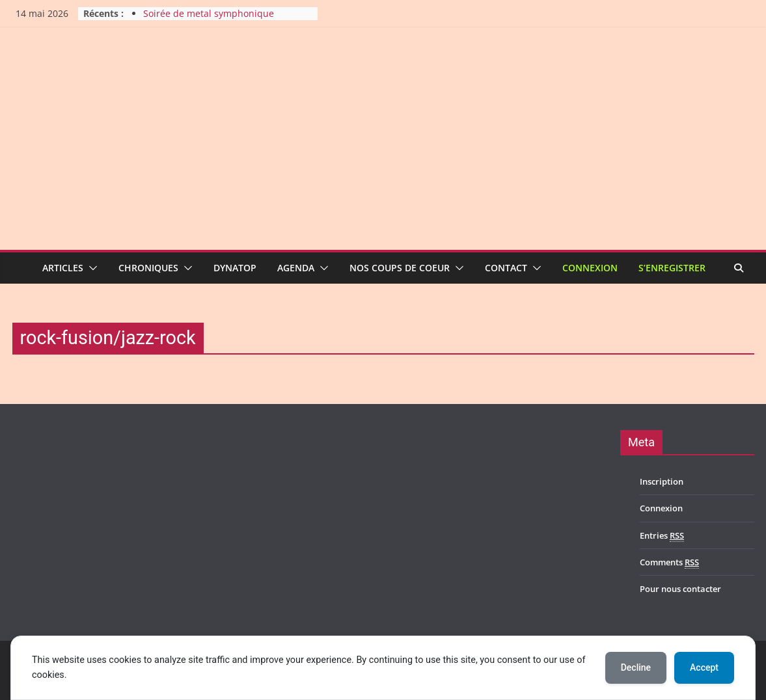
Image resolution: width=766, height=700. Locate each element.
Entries (662, 536)
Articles (63, 268)
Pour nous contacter (680, 589)
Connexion (590, 268)
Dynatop (235, 268)
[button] (90, 268)
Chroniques (148, 268)
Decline (636, 667)
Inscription (662, 481)
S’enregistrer (672, 268)
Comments (669, 562)
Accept (704, 667)
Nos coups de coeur (400, 268)
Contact (506, 268)
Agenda (296, 268)
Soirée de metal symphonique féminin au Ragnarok (209, 20)
